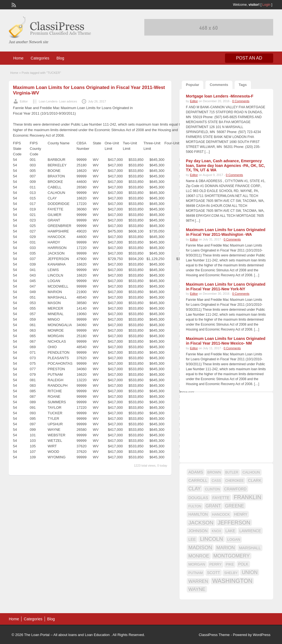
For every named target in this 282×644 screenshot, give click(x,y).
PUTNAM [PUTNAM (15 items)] (196, 573)
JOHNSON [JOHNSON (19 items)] (198, 531)
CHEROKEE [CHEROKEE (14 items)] (234, 481)
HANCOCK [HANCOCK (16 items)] (221, 514)
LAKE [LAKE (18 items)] (230, 531)
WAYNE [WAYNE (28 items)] (197, 589)
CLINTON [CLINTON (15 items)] (212, 489)
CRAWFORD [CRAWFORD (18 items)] (235, 489)
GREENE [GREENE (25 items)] (234, 506)
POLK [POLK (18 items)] (243, 564)
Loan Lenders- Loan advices (58, 101)
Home (18, 58)
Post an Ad (249, 58)
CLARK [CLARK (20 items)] (255, 480)
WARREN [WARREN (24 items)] (198, 581)
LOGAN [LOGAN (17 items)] (234, 539)
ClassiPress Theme (214, 635)
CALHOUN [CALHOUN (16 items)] (251, 472)
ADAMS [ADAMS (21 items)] (196, 472)
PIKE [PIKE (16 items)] (230, 564)
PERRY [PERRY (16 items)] (215, 564)
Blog (60, 58)
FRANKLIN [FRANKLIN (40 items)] (248, 497)
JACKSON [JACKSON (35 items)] (201, 523)
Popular (192, 85)
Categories (40, 58)
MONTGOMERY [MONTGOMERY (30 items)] (232, 556)
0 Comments (241, 101)
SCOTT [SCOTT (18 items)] (214, 573)
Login (266, 5)
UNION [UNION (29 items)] (250, 572)
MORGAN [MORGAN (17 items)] (197, 564)
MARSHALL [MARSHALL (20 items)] (250, 548)
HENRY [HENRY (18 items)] (241, 514)
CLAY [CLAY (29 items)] (195, 489)
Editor (24, 101)
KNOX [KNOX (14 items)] (216, 531)
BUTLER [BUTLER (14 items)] (232, 472)
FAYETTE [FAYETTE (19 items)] (221, 498)
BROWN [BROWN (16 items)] (214, 472)
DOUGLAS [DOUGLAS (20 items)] (198, 498)
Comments (219, 85)
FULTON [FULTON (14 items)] (195, 506)
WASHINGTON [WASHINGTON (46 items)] (232, 581)
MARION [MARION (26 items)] (226, 548)
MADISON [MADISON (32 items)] (200, 547)
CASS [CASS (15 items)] (216, 481)
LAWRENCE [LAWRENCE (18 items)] (250, 531)
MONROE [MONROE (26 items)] (199, 556)
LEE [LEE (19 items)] (192, 539)
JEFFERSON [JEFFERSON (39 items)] (234, 523)
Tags (243, 85)
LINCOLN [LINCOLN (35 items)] (211, 539)
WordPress (262, 635)
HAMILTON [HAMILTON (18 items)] (198, 514)
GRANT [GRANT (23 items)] (213, 506)
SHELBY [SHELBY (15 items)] (231, 573)
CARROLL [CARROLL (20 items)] (198, 480)
